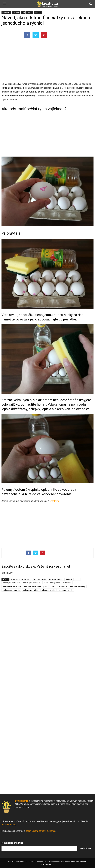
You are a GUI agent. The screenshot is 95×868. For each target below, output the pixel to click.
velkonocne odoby (78, 586)
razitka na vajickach (52, 583)
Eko (23, 12)
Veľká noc (38, 12)
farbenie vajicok (56, 579)
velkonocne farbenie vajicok (36, 586)
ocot (77, 579)
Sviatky (30, 12)
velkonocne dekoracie (12, 586)
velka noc (67, 583)
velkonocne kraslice (59, 586)
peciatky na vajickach (32, 583)
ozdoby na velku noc (11, 583)
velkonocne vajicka (31, 590)
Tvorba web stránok (78, 862)
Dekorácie (16, 12)
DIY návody (6, 12)
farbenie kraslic (40, 579)
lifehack (69, 579)
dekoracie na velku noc (20, 579)
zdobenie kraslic (49, 590)
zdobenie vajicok (65, 590)
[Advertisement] (48, 60)
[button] (91, 4)
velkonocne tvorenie (11, 590)
